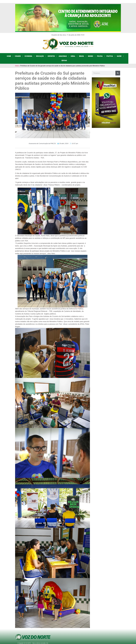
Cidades (17, 56)
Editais (127, 56)
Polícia (99, 56)
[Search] (118, 69)
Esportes (51, 56)
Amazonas (62, 56)
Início (17, 61)
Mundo (90, 56)
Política (109, 56)
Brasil (81, 56)
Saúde (118, 56)
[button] (53, 207)
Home (8, 56)
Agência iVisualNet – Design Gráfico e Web (37, 640)
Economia (28, 56)
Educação (39, 56)
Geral (72, 56)
